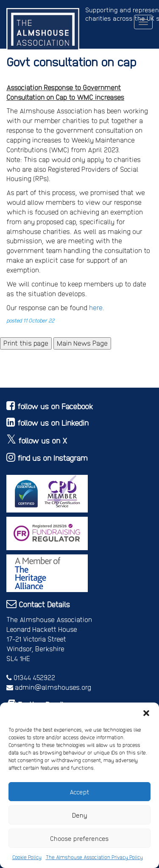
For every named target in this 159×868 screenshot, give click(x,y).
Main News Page (82, 343)
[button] (146, 713)
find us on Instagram (53, 458)
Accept (79, 792)
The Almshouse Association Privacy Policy (94, 857)
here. (96, 307)
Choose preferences (79, 838)
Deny (80, 815)
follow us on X (43, 440)
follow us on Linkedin (53, 423)
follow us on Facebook (55, 406)
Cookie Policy (27, 857)
